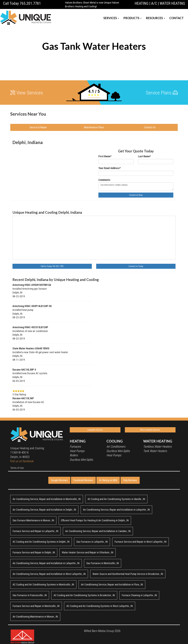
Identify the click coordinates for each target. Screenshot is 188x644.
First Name (105, 156)
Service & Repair (38, 127)
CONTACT (176, 18)
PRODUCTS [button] (132, 18)
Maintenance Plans (94, 127)
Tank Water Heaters (155, 451)
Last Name (144, 156)
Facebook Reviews (83, 480)
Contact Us (150, 127)
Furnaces (75, 447)
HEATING (142, 3)
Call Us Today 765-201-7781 (52, 266)
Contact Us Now (136, 195)
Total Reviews (94, 98)
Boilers (74, 455)
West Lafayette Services (150, 430)
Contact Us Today (136, 266)
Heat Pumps (77, 451)
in (47, 499)
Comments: (105, 180)
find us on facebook (22, 461)
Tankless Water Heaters (157, 447)
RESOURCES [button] (155, 18)
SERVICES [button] (111, 18)
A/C (154, 3)
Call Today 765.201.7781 (22, 3)
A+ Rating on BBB (108, 480)
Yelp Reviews (130, 480)
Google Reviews (59, 480)
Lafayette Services (95, 430)
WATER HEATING (172, 3)
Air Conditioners (116, 447)
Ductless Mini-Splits (81, 460)
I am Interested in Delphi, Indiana (136, 186)
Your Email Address (110, 168)
